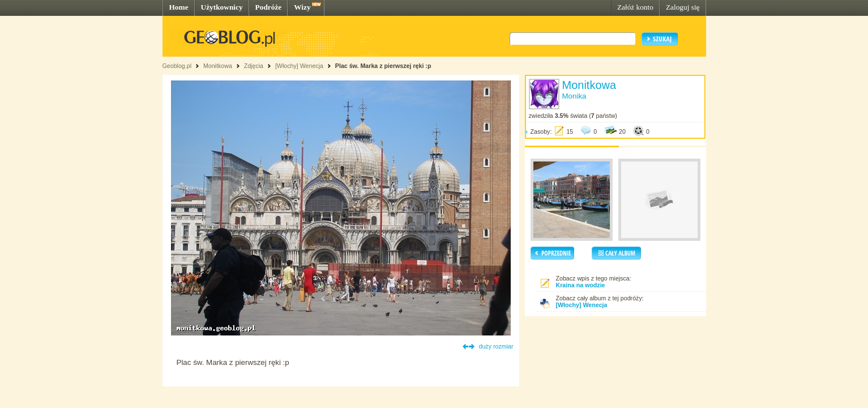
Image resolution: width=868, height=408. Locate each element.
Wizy (302, 7)
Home (179, 7)
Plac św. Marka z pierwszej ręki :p (383, 66)
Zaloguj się (683, 7)
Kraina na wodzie (581, 285)
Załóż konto (635, 7)
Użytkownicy (222, 7)
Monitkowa (218, 66)
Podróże (269, 7)
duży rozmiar (496, 346)
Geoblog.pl (177, 66)
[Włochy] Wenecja (299, 66)
